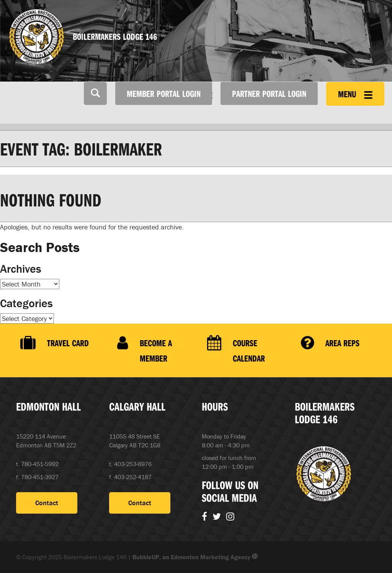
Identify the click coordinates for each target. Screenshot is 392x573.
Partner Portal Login (269, 93)
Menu (355, 94)
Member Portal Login (164, 93)
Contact (47, 503)
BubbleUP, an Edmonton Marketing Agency (195, 557)
